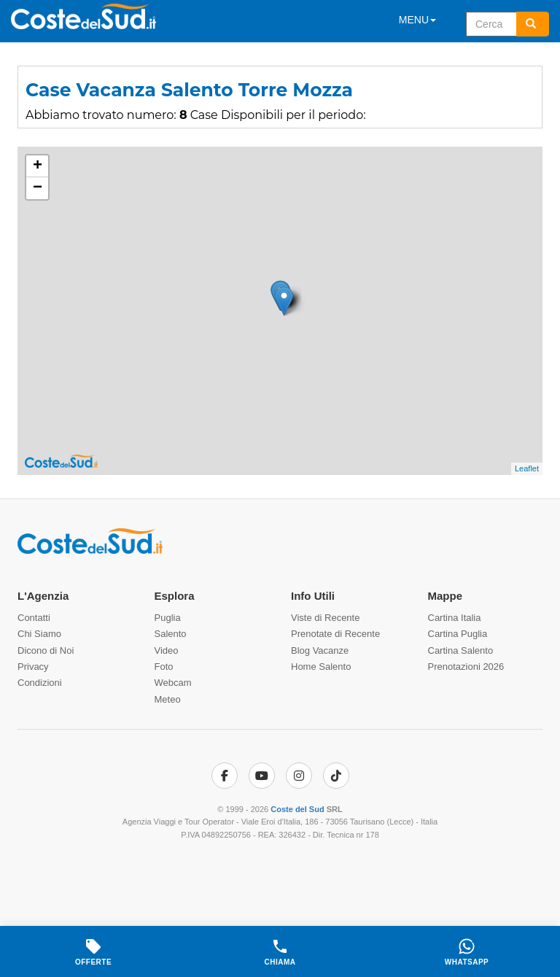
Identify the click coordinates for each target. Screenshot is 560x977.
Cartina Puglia (458, 634)
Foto (164, 667)
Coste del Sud (297, 809)
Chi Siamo (39, 634)
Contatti (34, 618)
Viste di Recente (325, 618)
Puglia (168, 618)
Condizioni (40, 683)
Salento (171, 634)
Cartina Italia (455, 618)
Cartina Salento (461, 650)
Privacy (33, 667)
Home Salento (321, 667)
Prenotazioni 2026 (466, 667)
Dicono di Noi (46, 650)
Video (167, 650)
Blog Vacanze (320, 650)
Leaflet (527, 468)
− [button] (38, 188)
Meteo (168, 699)
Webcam (173, 683)
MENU (417, 20)
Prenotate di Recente (335, 634)
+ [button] (38, 166)
